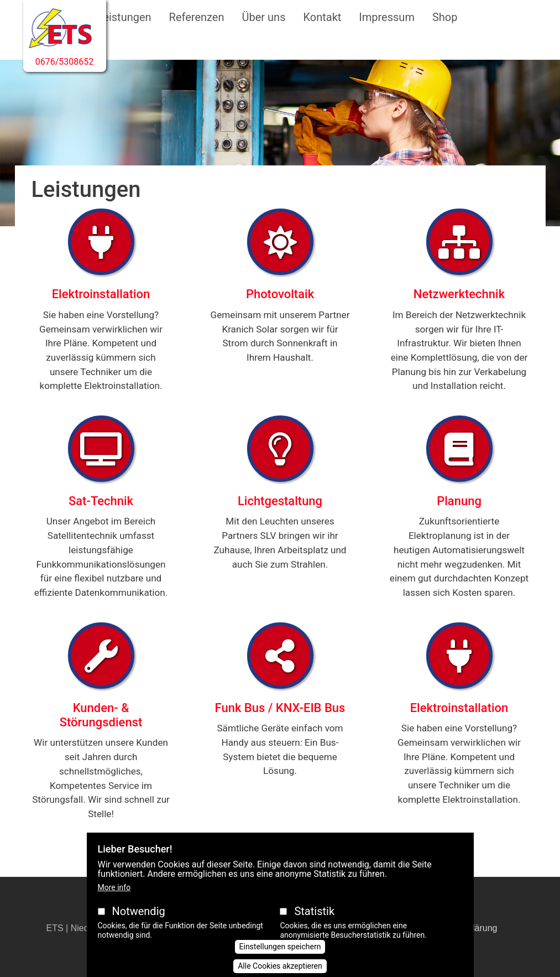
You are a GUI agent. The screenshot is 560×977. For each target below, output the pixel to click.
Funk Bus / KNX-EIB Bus (280, 708)
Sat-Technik (101, 501)
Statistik (314, 923)
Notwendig (138, 923)
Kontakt (322, 17)
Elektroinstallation (101, 294)
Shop (445, 17)
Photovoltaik (280, 294)
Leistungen (124, 17)
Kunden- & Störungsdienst (101, 715)
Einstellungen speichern (280, 959)
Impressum (387, 17)
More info (114, 900)
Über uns (264, 17)
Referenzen (197, 17)
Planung (459, 501)
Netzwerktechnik (459, 294)
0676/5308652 (65, 62)
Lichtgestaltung (280, 501)
